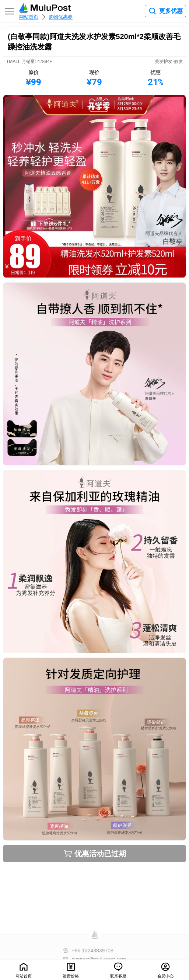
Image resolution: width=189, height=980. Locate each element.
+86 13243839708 (92, 951)
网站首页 (29, 17)
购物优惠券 (61, 17)
